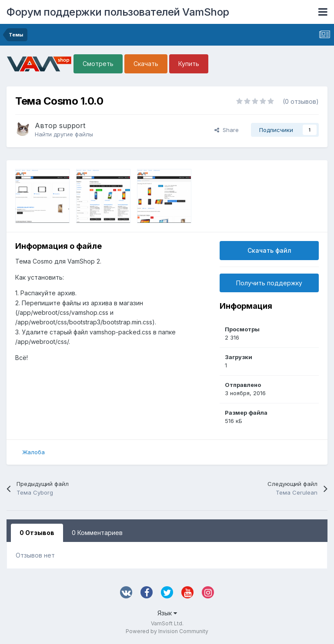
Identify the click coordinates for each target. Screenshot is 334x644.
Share (227, 130)
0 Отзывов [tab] (37, 533)
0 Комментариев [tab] (97, 533)
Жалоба (33, 452)
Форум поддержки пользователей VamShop (118, 12)
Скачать (146, 64)
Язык (167, 613)
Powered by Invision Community (167, 631)
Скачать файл (269, 250)
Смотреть (98, 64)
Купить (189, 64)
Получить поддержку (269, 283)
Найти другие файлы (64, 134)
